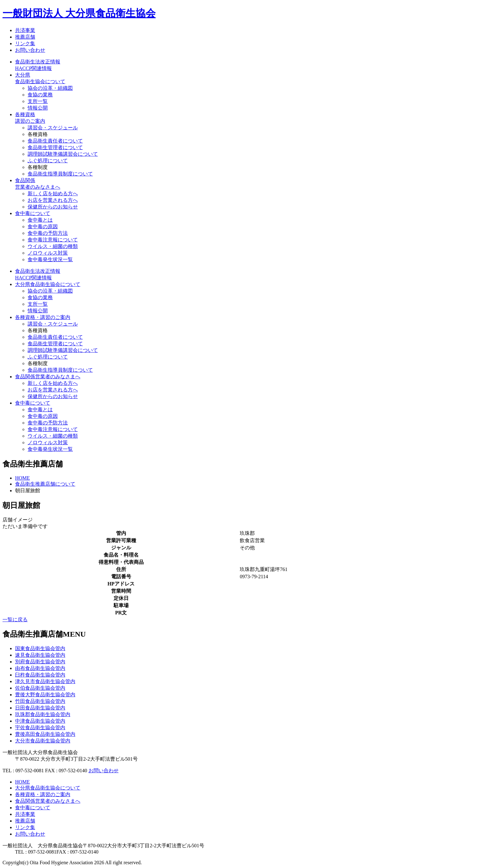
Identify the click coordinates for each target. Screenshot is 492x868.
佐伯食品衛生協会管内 (40, 688)
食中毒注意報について (53, 240)
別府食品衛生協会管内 (40, 662)
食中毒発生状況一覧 (50, 259)
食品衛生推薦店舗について (45, 484)
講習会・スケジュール (53, 128)
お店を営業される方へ (53, 200)
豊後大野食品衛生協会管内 (45, 695)
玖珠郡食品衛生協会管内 (43, 714)
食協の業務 (40, 95)
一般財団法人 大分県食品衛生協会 (79, 13)
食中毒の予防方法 (48, 233)
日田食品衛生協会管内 (40, 708)
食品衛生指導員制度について (60, 174)
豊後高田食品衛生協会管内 (45, 734)
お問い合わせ (30, 50)
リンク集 (25, 43)
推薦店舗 (25, 37)
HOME (22, 478)
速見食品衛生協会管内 (40, 655)
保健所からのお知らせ (53, 207)
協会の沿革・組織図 (50, 88)
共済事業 (25, 30)
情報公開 (38, 108)
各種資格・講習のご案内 (43, 317)
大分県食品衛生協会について (48, 284)
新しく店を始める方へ (53, 194)
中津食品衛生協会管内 (40, 721)
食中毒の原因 (43, 226)
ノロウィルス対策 (48, 253)
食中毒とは (40, 220)
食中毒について (33, 213)
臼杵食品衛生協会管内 (40, 675)
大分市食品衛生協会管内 (43, 741)
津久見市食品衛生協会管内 (45, 681)
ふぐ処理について (48, 161)
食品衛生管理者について (55, 147)
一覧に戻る (15, 620)
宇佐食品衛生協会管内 (40, 728)
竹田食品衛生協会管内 (40, 701)
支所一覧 (38, 101)
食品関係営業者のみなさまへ (48, 377)
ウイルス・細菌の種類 (53, 246)
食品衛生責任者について (55, 141)
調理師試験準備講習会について (63, 154)
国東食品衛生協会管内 (40, 648)
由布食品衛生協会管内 (40, 668)
